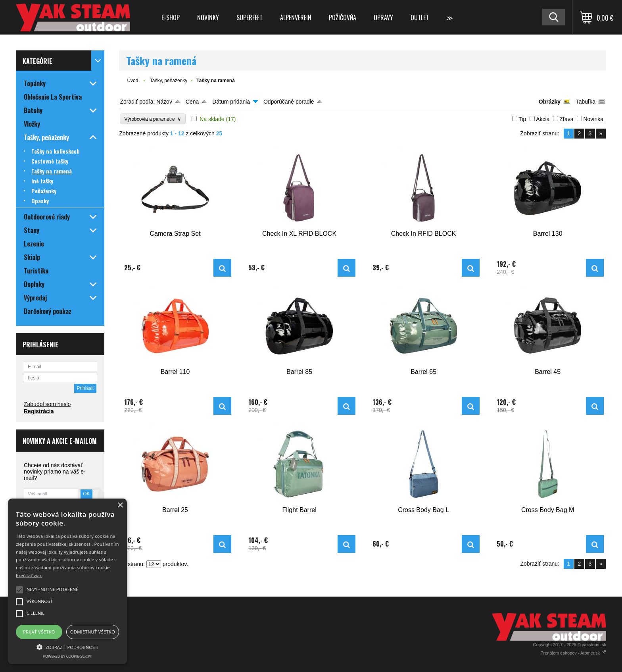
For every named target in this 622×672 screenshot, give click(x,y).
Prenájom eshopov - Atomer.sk (573, 653)
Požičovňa (343, 17)
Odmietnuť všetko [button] (93, 632)
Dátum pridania (231, 102)
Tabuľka (586, 102)
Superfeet (250, 17)
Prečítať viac (29, 575)
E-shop (171, 17)
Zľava (566, 119)
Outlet (420, 17)
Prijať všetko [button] (39, 632)
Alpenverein (296, 17)
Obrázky (550, 102)
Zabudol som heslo (47, 404)
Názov (164, 102)
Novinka (593, 119)
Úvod (132, 81)
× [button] (120, 505)
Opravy (383, 17)
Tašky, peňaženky (169, 81)
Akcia (543, 119)
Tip (522, 119)
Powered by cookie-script (68, 656)
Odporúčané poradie (289, 102)
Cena (192, 102)
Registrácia (39, 411)
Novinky (208, 17)
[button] (67, 647)
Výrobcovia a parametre (153, 119)
